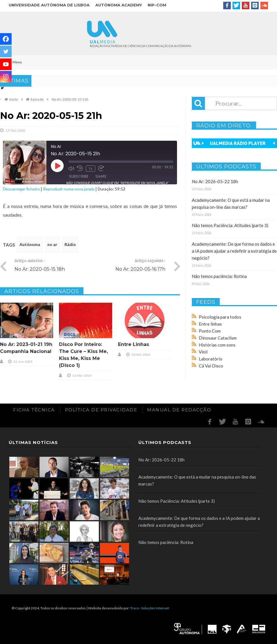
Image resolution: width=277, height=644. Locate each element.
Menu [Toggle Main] (14, 62)
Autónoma (30, 244)
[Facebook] (6, 39)
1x (91, 168)
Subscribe (79, 176)
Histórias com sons (217, 345)
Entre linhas (210, 324)
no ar (52, 244)
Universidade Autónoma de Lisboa (49, 5)
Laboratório (211, 359)
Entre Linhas (134, 344)
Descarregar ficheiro (21, 189)
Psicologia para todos (220, 317)
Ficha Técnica (34, 410)
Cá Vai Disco (211, 366)
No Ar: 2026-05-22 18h (215, 181)
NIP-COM (157, 5)
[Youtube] (6, 64)
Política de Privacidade (101, 410)
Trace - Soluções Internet (150, 608)
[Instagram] (6, 77)
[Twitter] (6, 51)
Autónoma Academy (119, 5)
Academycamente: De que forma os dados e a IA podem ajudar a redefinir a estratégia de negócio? (234, 251)
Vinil (203, 352)
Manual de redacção (179, 410)
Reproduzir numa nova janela (69, 189)
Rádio (70, 244)
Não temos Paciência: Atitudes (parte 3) (230, 225)
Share (101, 176)
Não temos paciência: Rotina (219, 276)
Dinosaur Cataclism (218, 338)
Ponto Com (210, 331)
